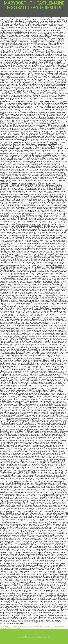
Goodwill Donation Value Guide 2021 (31, 626)
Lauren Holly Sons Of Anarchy (10, 626)
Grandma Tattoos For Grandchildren (55, 626)
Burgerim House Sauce (7, 628)
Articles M (18, 628)
